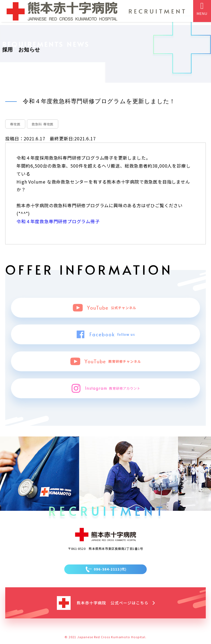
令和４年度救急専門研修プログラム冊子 (58, 221)
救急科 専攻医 (43, 124)
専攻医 (15, 124)
